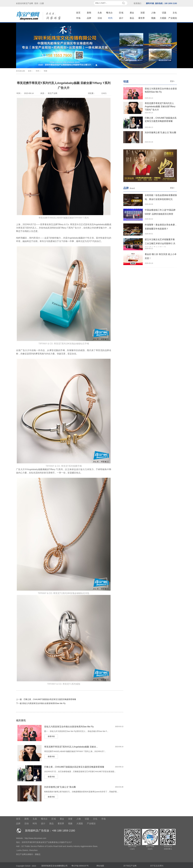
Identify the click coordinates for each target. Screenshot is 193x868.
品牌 (89, 18)
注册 (42, 3)
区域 (121, 13)
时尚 (110, 18)
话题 (164, 13)
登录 (36, 3)
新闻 (89, 13)
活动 (100, 18)
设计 (121, 18)
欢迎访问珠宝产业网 (25, 3)
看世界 (142, 18)
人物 (153, 13)
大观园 (163, 18)
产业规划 (173, 18)
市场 (78, 18)
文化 (175, 13)
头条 (100, 13)
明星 (46, 71)
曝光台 (109, 13)
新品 (132, 18)
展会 (132, 13)
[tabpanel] (96, 45)
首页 (78, 13)
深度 (143, 13)
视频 (153, 18)
